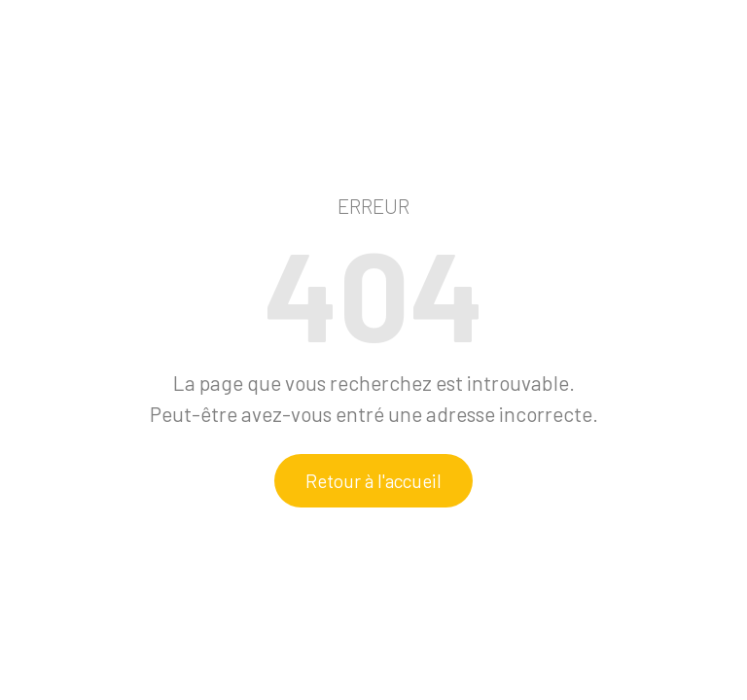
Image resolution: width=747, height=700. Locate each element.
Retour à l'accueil (373, 481)
